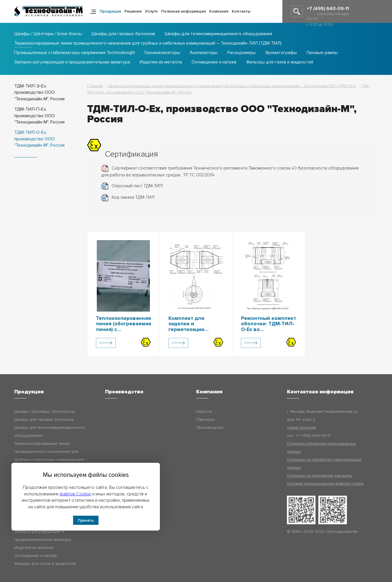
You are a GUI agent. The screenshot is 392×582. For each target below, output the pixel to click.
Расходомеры (241, 53)
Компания (219, 11)
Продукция (110, 11)
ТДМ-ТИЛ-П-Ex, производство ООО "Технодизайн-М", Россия (39, 116)
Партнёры (206, 419)
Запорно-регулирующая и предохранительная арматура (72, 62)
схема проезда (301, 427)
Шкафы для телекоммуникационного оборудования (218, 34)
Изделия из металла (161, 62)
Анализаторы (204, 53)
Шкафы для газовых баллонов (123, 34)
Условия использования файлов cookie (325, 484)
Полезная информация (183, 11)
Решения (133, 11)
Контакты (241, 11)
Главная (95, 86)
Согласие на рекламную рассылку (320, 476)
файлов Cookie (75, 494)
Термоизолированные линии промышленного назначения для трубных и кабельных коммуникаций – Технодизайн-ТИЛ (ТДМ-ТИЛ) (148, 43)
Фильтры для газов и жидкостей (280, 62)
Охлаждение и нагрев (214, 62)
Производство (210, 427)
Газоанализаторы (162, 53)
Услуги (151, 11)
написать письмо (333, 14)
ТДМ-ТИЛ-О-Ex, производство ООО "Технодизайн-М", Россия (39, 139)
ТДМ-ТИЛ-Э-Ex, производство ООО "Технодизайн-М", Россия (39, 92)
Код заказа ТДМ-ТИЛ (133, 197)
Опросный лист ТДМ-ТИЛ (137, 186)
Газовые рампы (322, 53)
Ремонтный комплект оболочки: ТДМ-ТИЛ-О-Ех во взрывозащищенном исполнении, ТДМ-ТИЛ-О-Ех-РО (269, 332)
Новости (204, 411)
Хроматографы (281, 53)
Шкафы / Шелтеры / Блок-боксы (48, 34)
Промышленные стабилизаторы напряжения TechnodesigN (75, 53)
